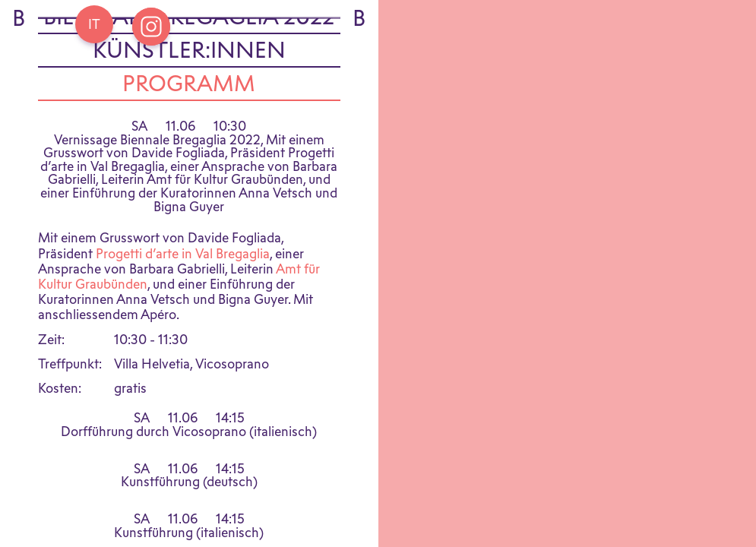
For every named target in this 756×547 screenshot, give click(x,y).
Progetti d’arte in (146, 262)
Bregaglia (241, 262)
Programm (189, 92)
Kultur (55, 292)
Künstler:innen (189, 58)
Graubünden (110, 292)
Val (204, 262)
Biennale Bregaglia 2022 (189, 25)
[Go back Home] (94, 24)
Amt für (298, 277)
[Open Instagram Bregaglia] (151, 27)
